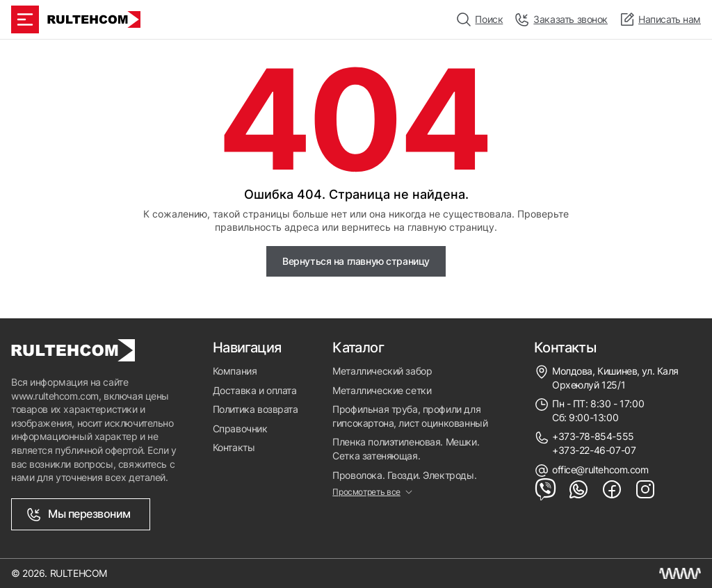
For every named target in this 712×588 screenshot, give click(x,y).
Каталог (358, 348)
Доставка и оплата (255, 390)
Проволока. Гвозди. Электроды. (404, 475)
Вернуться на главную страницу (356, 261)
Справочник (240, 428)
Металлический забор (382, 371)
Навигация (247, 348)
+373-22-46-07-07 (594, 450)
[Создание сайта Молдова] (680, 573)
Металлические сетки (382, 390)
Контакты (234, 447)
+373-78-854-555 (593, 436)
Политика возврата (256, 409)
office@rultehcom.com (600, 469)
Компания (235, 371)
